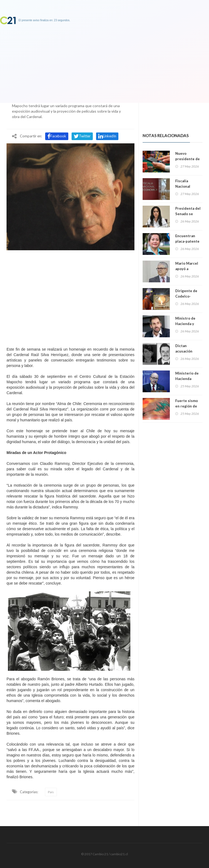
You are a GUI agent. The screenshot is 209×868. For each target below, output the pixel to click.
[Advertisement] (70, 297)
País (51, 792)
